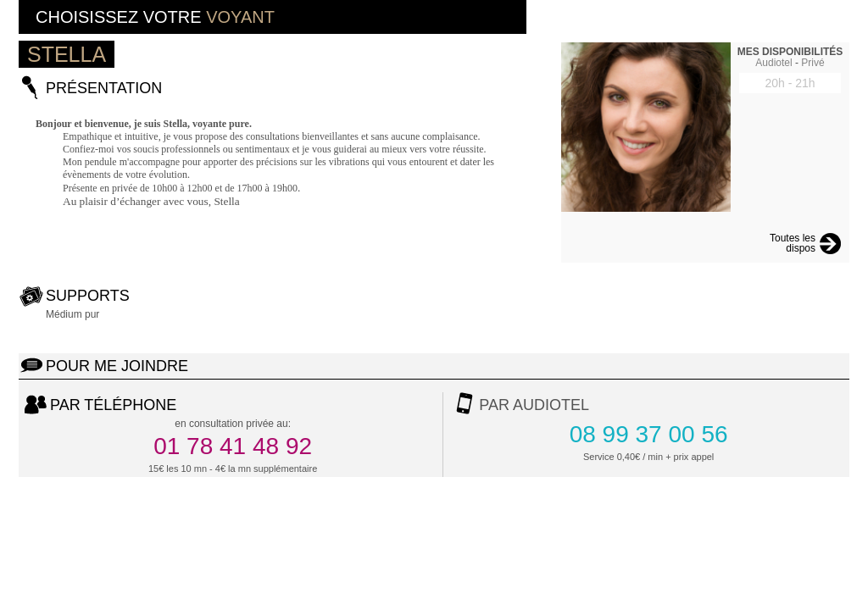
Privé (812, 63)
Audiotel (773, 63)
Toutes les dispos (793, 244)
